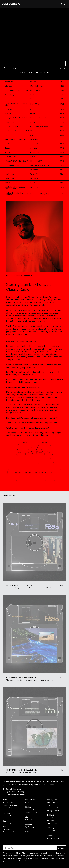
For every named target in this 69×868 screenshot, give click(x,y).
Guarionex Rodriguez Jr (23, 275)
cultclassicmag (15, 789)
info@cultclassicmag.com (18, 794)
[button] (59, 67)
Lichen (6, 810)
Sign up (61, 848)
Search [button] (64, 4)
